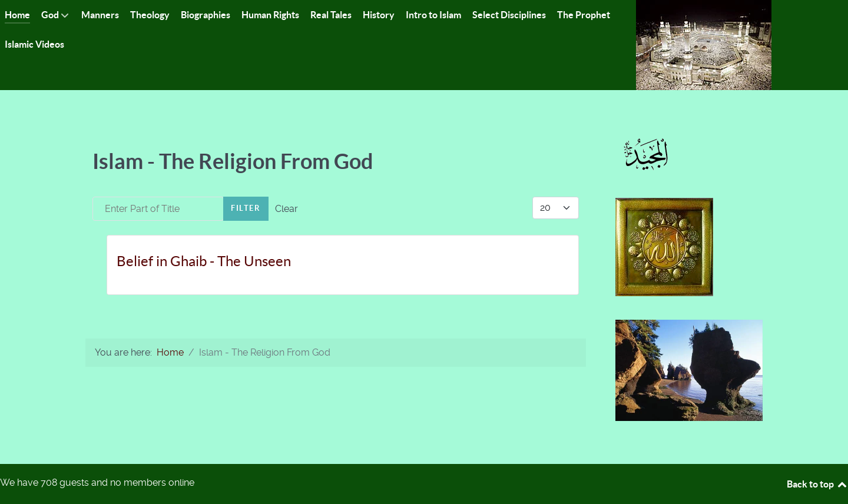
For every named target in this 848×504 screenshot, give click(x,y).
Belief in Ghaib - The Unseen (204, 261)
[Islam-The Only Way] (704, 44)
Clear (286, 209)
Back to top (817, 484)
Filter (246, 208)
